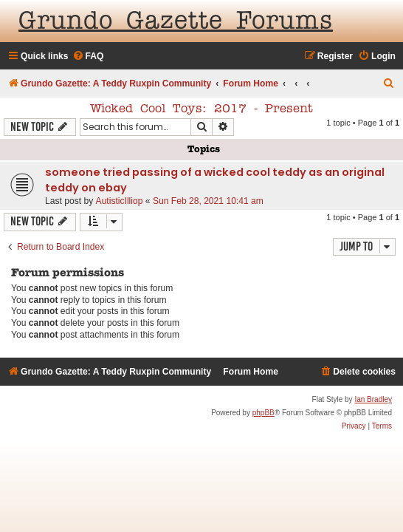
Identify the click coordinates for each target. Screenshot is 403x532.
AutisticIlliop (120, 201)
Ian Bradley (373, 399)
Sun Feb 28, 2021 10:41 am (208, 201)
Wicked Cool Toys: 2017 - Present (201, 109)
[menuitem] (88, 57)
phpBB (263, 413)
